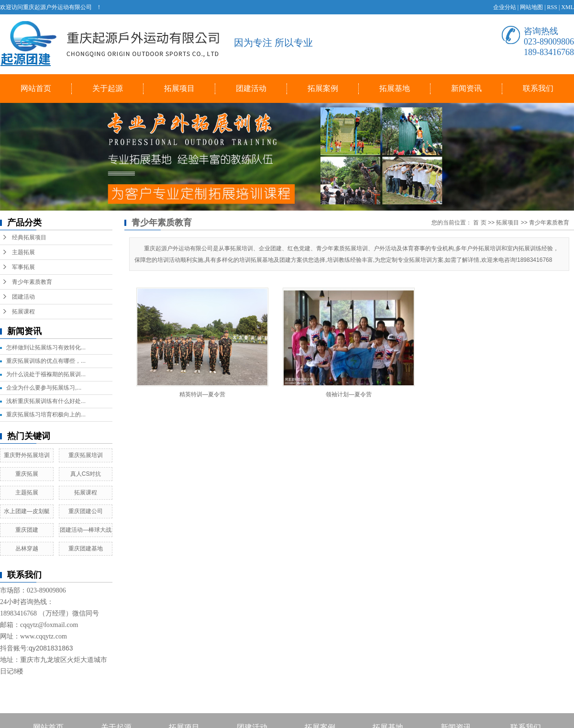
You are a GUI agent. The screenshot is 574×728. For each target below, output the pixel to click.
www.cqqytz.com (44, 636)
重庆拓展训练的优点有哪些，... (46, 361)
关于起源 (108, 88)
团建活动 (251, 88)
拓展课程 (23, 312)
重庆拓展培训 (86, 455)
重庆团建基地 (86, 549)
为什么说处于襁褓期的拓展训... (46, 374)
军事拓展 (23, 267)
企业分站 (505, 7)
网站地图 (531, 7)
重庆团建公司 (86, 511)
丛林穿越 (27, 549)
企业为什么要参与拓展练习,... (44, 388)
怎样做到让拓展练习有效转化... (46, 347)
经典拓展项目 (29, 237)
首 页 (480, 223)
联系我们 (538, 88)
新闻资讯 (466, 88)
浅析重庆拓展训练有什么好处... (46, 401)
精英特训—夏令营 (202, 394)
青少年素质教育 (32, 282)
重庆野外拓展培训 (27, 455)
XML (568, 7)
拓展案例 (323, 88)
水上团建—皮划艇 (27, 511)
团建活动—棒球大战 (86, 530)
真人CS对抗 (86, 474)
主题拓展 (23, 252)
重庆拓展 (27, 474)
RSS (552, 7)
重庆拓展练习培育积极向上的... (46, 414)
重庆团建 (27, 530)
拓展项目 (179, 88)
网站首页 (36, 88)
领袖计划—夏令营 (349, 394)
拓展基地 (395, 88)
